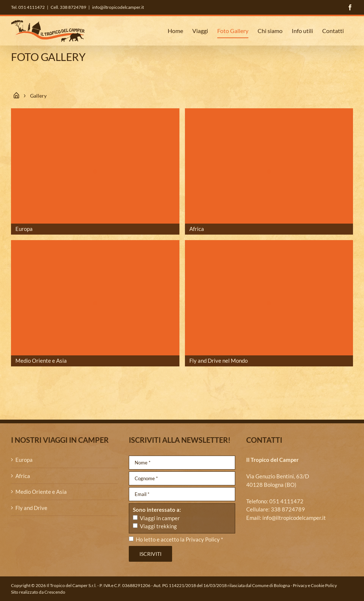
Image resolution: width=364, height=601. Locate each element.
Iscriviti (150, 554)
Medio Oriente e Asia (41, 492)
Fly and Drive (31, 508)
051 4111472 (286, 501)
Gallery (38, 96)
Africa (23, 476)
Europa (24, 460)
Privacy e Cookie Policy (315, 585)
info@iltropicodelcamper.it (118, 7)
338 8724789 (288, 509)
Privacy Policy (203, 539)
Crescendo (55, 592)
